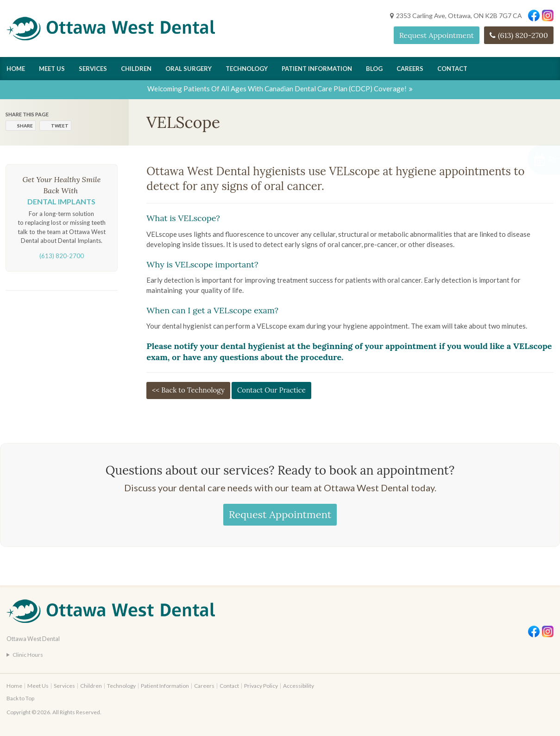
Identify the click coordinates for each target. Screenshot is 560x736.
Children (136, 69)
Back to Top (20, 698)
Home (16, 69)
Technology (247, 69)
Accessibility (299, 686)
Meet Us (52, 69)
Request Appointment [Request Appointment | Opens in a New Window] (437, 35)
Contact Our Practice (271, 390)
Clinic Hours (28, 655)
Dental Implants (61, 201)
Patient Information (317, 69)
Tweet (60, 126)
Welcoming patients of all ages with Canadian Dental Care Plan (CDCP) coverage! (277, 89)
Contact (452, 69)
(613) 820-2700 (523, 35)
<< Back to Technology (188, 390)
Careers (410, 69)
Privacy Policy (261, 686)
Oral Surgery (189, 69)
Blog (374, 69)
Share (25, 126)
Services (93, 69)
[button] (511, 160)
